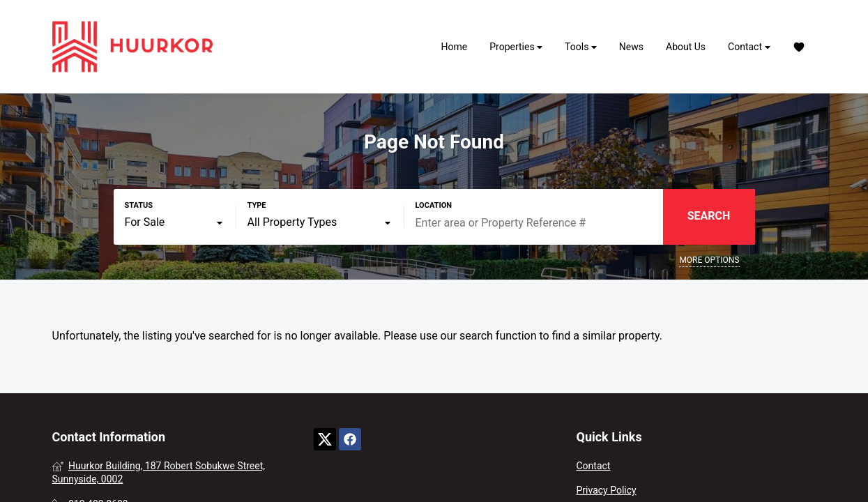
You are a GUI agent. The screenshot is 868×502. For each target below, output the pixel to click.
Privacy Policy (606, 490)
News (631, 47)
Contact (749, 47)
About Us (686, 47)
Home (455, 47)
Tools (581, 47)
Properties (516, 47)
